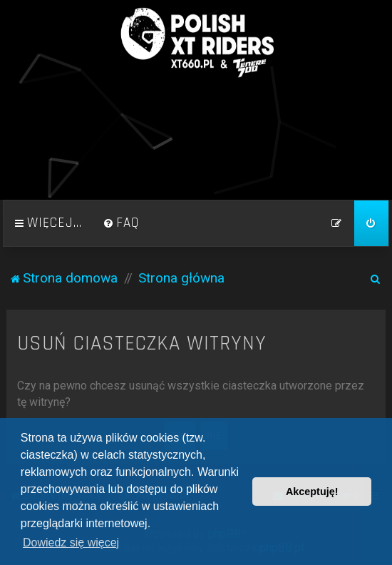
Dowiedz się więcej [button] (71, 543)
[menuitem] (121, 223)
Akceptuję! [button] (312, 492)
